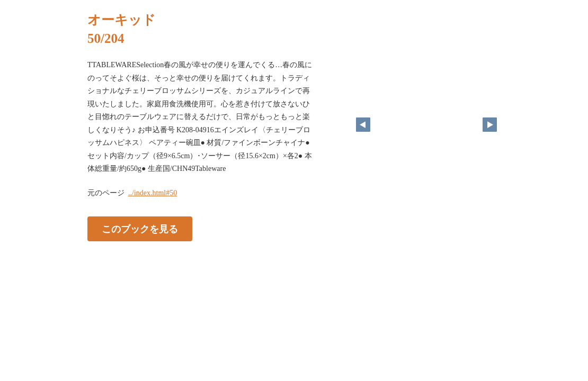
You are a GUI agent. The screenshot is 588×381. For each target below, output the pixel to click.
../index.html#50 (153, 193)
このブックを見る (140, 229)
